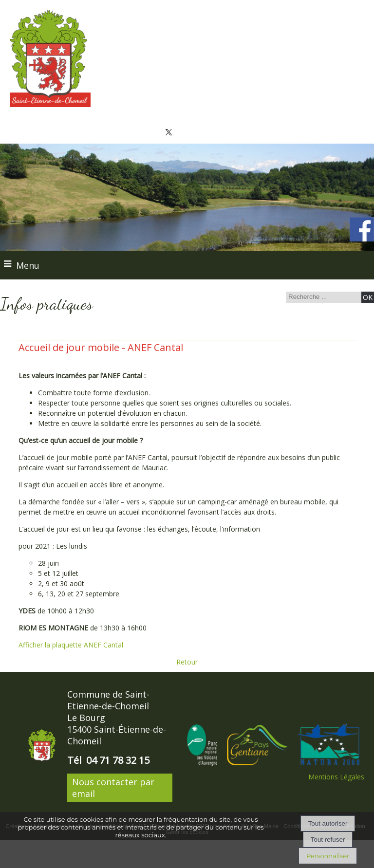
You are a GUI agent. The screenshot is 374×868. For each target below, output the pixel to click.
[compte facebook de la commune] (362, 239)
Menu (28, 265)
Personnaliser (328, 856)
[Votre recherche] (322, 297)
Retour (187, 662)
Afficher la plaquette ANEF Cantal (71, 645)
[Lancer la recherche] (368, 297)
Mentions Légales (336, 777)
